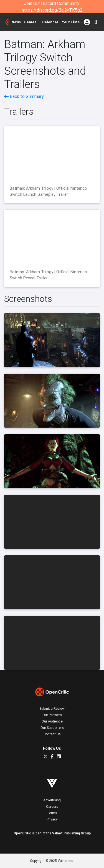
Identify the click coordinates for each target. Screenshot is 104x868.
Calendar (50, 22)
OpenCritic (22, 833)
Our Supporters (52, 728)
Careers (52, 806)
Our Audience (52, 721)
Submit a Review (52, 708)
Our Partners (52, 715)
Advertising (52, 800)
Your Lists (71, 22)
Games (30, 22)
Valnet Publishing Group (71, 833)
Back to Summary (24, 96)
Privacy (52, 819)
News (16, 22)
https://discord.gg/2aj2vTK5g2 (52, 10)
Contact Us (52, 734)
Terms (52, 813)
